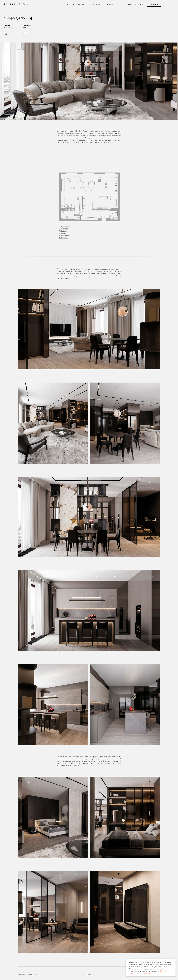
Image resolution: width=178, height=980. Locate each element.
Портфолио (79, 4)
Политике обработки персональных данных (148, 972)
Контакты (109, 4)
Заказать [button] (154, 4)
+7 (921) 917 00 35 (130, 4)
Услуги (67, 4)
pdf (142, 4)
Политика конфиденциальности (27, 974)
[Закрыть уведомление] (174, 961)
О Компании (95, 4)
